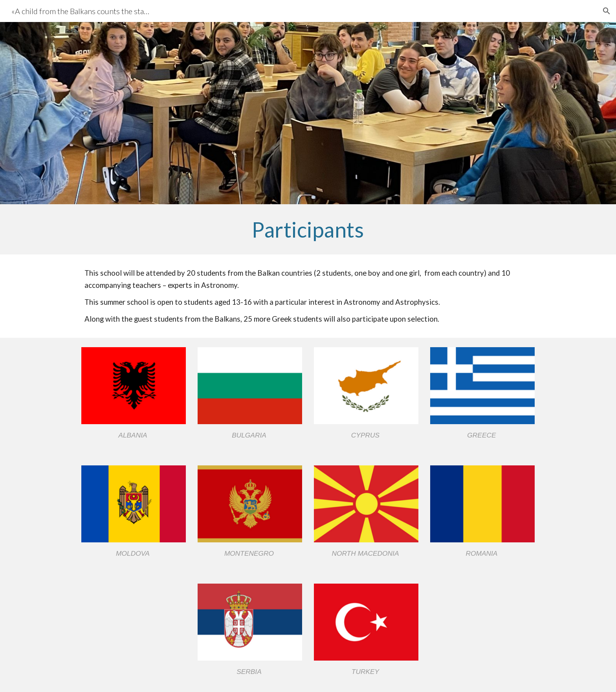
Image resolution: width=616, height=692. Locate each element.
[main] (308, 229)
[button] (607, 11)
